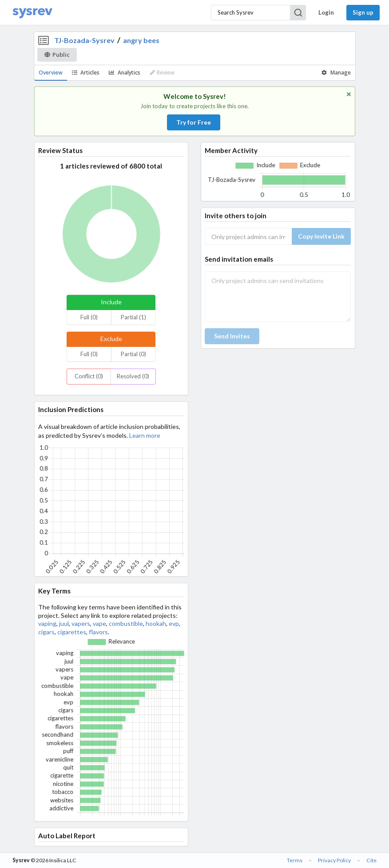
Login (326, 12)
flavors (98, 632)
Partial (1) (133, 317)
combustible (126, 623)
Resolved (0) (133, 376)
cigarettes (72, 632)
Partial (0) (133, 354)
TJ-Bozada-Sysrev (84, 40)
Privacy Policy (334, 860)
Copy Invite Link (321, 236)
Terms (295, 860)
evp (174, 623)
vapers (81, 623)
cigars (46, 632)
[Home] (32, 13)
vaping (47, 623)
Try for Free (194, 122)
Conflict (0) (89, 376)
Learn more (145, 435)
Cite (371, 860)
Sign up (363, 12)
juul (64, 623)
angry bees (141, 40)
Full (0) (89, 317)
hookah (156, 623)
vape (99, 623)
